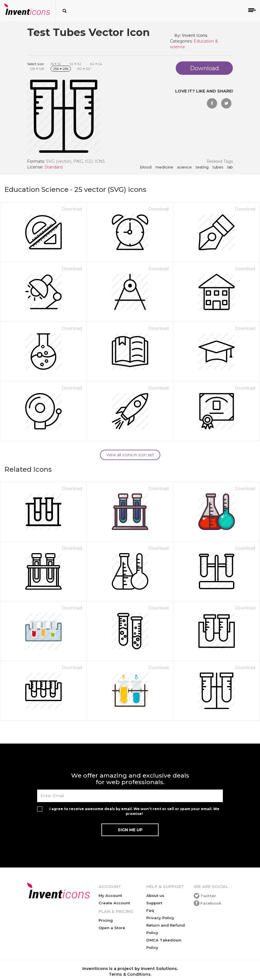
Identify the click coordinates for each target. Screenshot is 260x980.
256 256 (61, 69)
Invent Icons (195, 35)
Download (72, 209)
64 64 (96, 64)
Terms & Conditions (130, 974)
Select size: (36, 64)
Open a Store (112, 928)
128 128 (37, 69)
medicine (164, 167)
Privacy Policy (160, 918)
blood (146, 167)
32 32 (75, 64)
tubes (218, 167)
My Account (110, 895)
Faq (150, 910)
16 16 (56, 64)
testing (202, 167)
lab (230, 167)
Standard (54, 167)
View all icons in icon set (130, 455)
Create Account (114, 903)
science (184, 167)
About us (155, 895)
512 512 (84, 69)
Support (154, 903)
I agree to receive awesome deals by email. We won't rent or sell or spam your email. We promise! (134, 811)
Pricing (106, 920)
